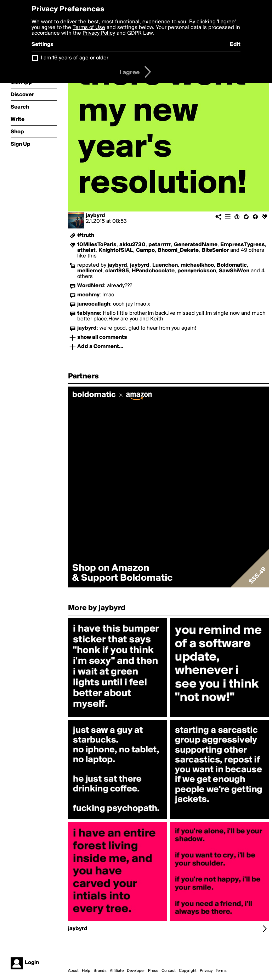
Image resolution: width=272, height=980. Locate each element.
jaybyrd (95, 216)
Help (86, 971)
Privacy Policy (99, 33)
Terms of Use (89, 28)
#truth (86, 236)
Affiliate (117, 971)
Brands (100, 971)
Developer (136, 971)
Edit (235, 45)
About (73, 971)
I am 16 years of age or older (75, 58)
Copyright (188, 971)
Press (153, 971)
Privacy (206, 971)
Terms (221, 971)
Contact (169, 971)
